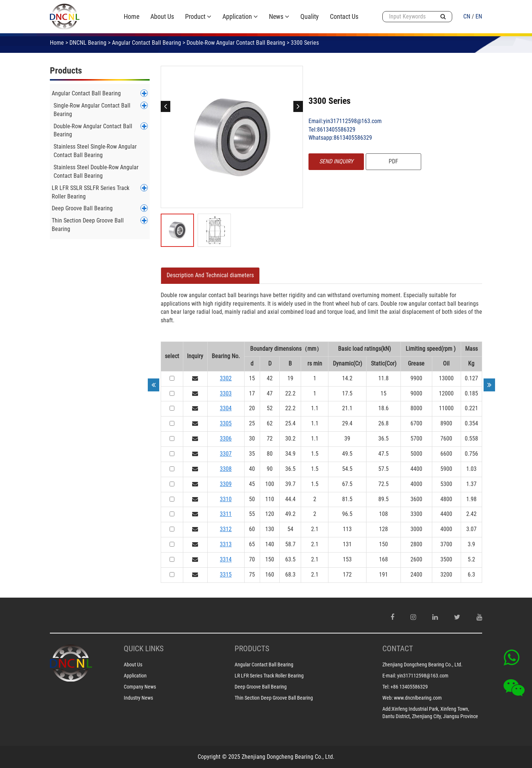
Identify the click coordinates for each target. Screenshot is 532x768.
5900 (446, 469)
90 (270, 469)
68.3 (290, 575)
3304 (226, 408)
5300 (446, 484)
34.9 (290, 454)
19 (290, 378)
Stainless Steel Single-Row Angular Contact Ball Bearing (95, 151)
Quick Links (144, 649)
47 (270, 393)
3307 (226, 454)
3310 (226, 499)
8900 (446, 423)
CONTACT (398, 649)
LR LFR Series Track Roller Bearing (269, 676)
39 (347, 439)
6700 (416, 423)
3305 (226, 423)
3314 (226, 559)
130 (270, 529)
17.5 (347, 393)
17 (252, 393)
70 (252, 559)
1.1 (315, 408)
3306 (226, 439)
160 (270, 575)
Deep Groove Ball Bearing (82, 208)
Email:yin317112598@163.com (345, 121)
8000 (416, 408)
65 (252, 544)
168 (383, 559)
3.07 (471, 529)
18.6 (383, 408)
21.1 (347, 408)
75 (252, 575)
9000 (416, 393)
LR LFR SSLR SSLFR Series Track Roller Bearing (91, 192)
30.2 (290, 439)
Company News (140, 687)
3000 (416, 529)
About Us (133, 665)
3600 (416, 499)
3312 (226, 529)
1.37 (471, 484)
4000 (416, 484)
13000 (446, 378)
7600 (446, 439)
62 (270, 423)
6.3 (471, 575)
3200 (446, 575)
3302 (226, 378)
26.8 (383, 423)
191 (383, 575)
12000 (446, 393)
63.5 (290, 559)
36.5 (383, 439)
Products (66, 71)
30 (252, 439)
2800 (416, 544)
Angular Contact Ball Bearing (146, 43)
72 (270, 439)
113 (347, 529)
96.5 (347, 514)
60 (252, 529)
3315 (226, 575)
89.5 (383, 499)
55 (252, 514)
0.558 (471, 439)
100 (270, 484)
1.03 (471, 469)
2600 (416, 559)
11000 (446, 408)
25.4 (290, 423)
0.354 (471, 423)
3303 (226, 393)
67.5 (347, 484)
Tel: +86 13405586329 (405, 687)
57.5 (383, 469)
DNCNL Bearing (88, 43)
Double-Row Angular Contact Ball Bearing (236, 43)
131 (347, 544)
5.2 (471, 559)
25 (252, 423)
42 (270, 378)
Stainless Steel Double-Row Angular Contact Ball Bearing (96, 171)
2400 (416, 575)
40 (252, 469)
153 (347, 559)
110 (270, 499)
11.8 (383, 378)
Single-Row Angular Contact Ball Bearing (92, 110)
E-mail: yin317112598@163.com (415, 676)
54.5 (347, 469)
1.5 (315, 454)
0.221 (471, 408)
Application (135, 676)
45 (252, 484)
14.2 (347, 378)
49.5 (347, 454)
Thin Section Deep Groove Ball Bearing (88, 225)
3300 (416, 514)
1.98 (471, 499)
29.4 (347, 423)
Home (57, 43)
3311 (226, 514)
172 (347, 575)
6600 (446, 454)
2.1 (315, 529)
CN (467, 16)
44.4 (290, 499)
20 (252, 408)
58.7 (290, 544)
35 (252, 454)
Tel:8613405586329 (332, 130)
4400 (416, 469)
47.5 (383, 454)
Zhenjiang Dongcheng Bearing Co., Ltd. (422, 665)
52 (270, 408)
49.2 (290, 514)
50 (252, 499)
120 (270, 514)
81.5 (347, 499)
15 (252, 378)
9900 (416, 378)
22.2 (290, 393)
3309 (226, 484)
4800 (446, 499)
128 (383, 529)
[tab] (210, 276)
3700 (446, 544)
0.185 (471, 393)
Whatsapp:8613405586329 (340, 138)
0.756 (471, 454)
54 (290, 529)
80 (270, 454)
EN (479, 16)
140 (270, 544)
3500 (446, 559)
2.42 (471, 514)
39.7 (290, 484)
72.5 (383, 484)
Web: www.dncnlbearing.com (412, 698)
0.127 (471, 378)
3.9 (471, 544)
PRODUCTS (252, 649)
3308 (226, 469)
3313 (226, 544)
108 (383, 514)
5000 (416, 454)
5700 (416, 439)
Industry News (138, 698)
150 (383, 544)
